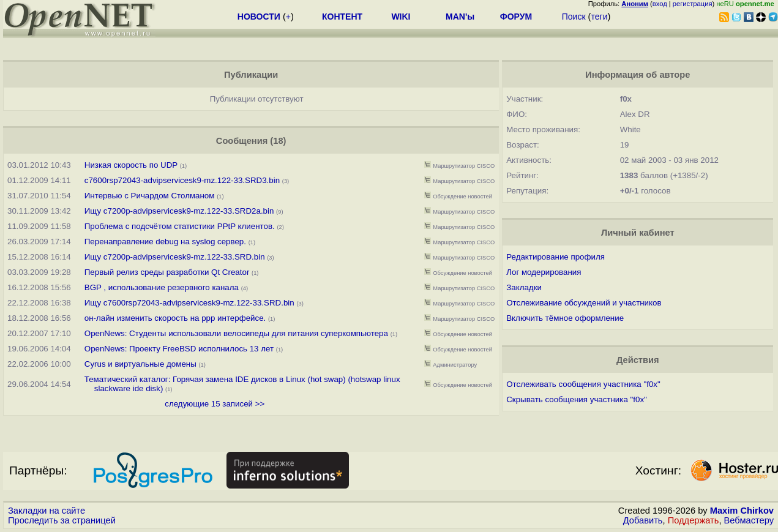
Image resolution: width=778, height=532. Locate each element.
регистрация (693, 4)
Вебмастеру (749, 520)
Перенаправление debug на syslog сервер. (165, 242)
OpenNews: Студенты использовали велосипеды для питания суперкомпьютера (236, 333)
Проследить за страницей (62, 520)
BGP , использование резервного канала (162, 287)
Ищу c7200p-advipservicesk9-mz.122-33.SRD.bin (175, 257)
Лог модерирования (544, 272)
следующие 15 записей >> (215, 404)
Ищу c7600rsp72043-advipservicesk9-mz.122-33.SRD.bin (189, 303)
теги (599, 17)
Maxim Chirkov (742, 511)
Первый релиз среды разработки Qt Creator (168, 272)
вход (660, 4)
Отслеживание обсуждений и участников (584, 303)
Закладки (524, 287)
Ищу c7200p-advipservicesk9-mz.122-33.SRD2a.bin (180, 211)
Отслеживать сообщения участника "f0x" (583, 384)
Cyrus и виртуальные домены (140, 364)
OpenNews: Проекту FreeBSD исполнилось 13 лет (179, 349)
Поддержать (694, 520)
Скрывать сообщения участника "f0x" (577, 399)
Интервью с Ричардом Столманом (150, 196)
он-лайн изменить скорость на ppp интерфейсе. (175, 318)
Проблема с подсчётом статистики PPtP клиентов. (180, 226)
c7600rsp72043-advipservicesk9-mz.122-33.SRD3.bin (183, 180)
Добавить (643, 520)
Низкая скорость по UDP (131, 165)
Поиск (574, 17)
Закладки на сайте (47, 511)
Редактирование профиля (555, 257)
